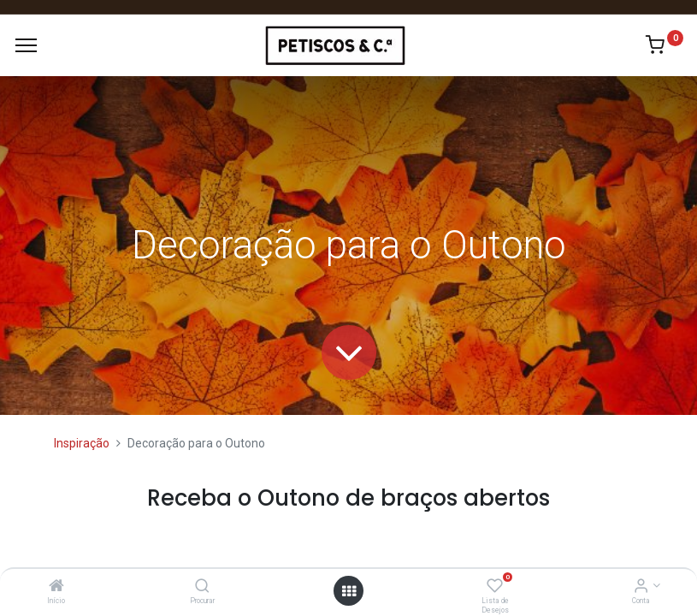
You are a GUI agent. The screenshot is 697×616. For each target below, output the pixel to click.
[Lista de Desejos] (495, 587)
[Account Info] (641, 587)
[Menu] (26, 45)
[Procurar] (202, 587)
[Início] (56, 587)
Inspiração (82, 443)
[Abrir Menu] (349, 591)
